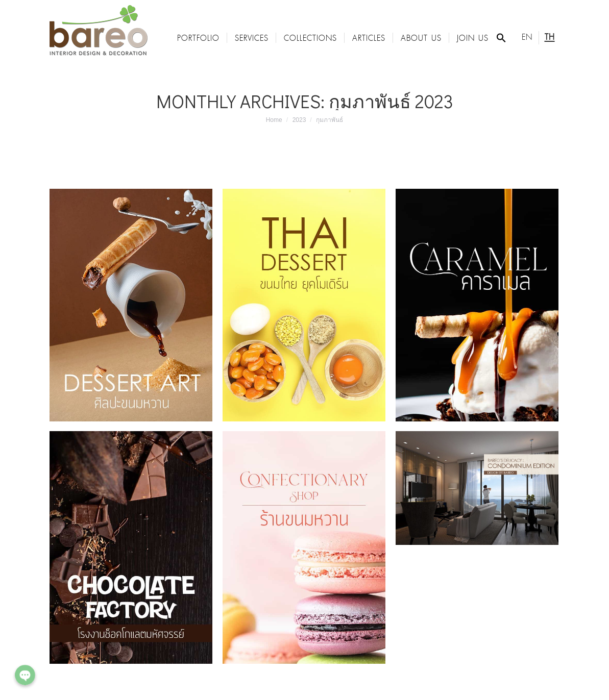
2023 (299, 120)
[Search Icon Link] (501, 38)
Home (274, 120)
